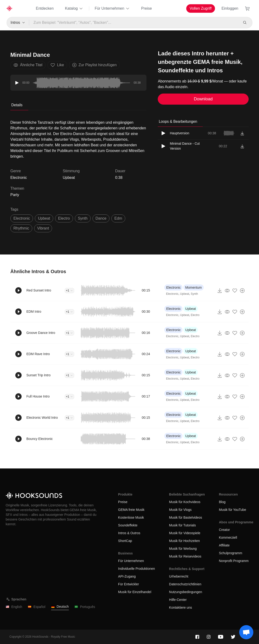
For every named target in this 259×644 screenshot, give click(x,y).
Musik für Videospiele (185, 533)
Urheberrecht (179, 576)
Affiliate (224, 545)
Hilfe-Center (178, 600)
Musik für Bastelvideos (186, 517)
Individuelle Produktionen (137, 569)
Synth (194, 294)
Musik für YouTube (233, 510)
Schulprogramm (231, 553)
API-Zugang (127, 576)
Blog (222, 502)
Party (15, 195)
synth (83, 218)
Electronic (173, 287)
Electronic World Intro (42, 418)
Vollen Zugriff (200, 8)
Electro (195, 315)
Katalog (74, 8)
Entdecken (45, 8)
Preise (147, 8)
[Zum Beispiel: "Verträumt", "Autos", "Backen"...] (134, 23)
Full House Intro (38, 396)
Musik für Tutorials (182, 525)
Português (85, 607)
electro (64, 218)
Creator (225, 530)
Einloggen (230, 8)
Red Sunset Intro (39, 290)
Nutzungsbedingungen (186, 592)
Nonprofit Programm (234, 561)
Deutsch (60, 607)
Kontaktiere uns (180, 607)
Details (17, 105)
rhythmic (21, 228)
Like (57, 65)
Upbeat (69, 178)
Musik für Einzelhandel (135, 592)
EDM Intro (34, 312)
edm (118, 218)
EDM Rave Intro (38, 354)
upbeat (44, 218)
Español (37, 607)
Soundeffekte (128, 525)
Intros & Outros (129, 533)
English (14, 607)
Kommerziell (228, 537)
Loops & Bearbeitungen (178, 121)
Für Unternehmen (112, 8)
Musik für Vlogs (180, 510)
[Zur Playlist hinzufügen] (242, 291)
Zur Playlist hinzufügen (94, 65)
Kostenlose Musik (131, 517)
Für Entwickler (129, 584)
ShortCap (125, 541)
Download (203, 99)
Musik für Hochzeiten (184, 541)
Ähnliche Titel (28, 65)
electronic (22, 218)
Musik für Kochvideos (185, 502)
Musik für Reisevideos (185, 556)
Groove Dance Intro (41, 333)
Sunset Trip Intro (38, 375)
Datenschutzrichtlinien (185, 584)
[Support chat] (246, 632)
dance (101, 218)
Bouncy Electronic (40, 439)
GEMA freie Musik (131, 510)
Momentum (194, 287)
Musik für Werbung (183, 549)
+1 (69, 291)
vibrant (43, 228)
